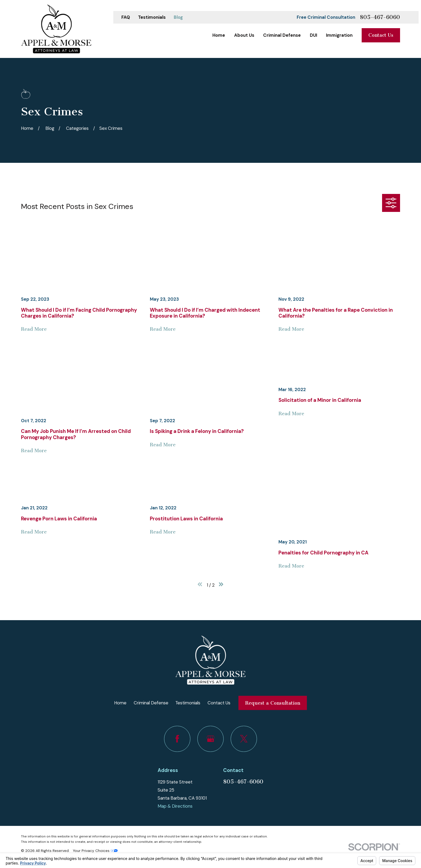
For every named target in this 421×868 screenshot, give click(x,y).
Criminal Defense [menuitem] (282, 35)
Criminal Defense (151, 703)
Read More (34, 329)
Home (120, 703)
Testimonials (152, 17)
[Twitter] (244, 739)
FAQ (126, 17)
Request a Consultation (273, 703)
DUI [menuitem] (313, 35)
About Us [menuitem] (244, 35)
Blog (178, 17)
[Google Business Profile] (210, 739)
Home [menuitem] (219, 35)
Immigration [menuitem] (339, 35)
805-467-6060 (380, 17)
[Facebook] (177, 739)
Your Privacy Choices (95, 851)
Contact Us (381, 35)
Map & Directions (175, 806)
